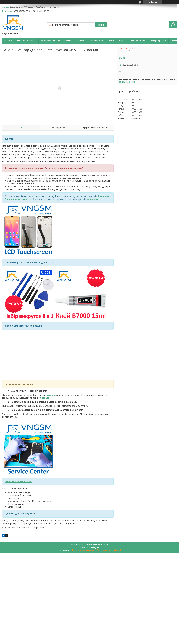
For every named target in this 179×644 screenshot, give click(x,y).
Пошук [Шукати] (101, 25)
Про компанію (96, 41)
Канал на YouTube (137, 41)
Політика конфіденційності (109, 550)
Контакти (81, 41)
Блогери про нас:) (158, 41)
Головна (8, 41)
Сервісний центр (116, 41)
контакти (44, 398)
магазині (51, 395)
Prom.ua (104, 545)
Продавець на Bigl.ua (90, 547)
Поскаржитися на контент (84, 550)
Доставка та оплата (50, 41)
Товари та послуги (26, 41)
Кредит (68, 41)
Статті (174, 41)
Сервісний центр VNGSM (18, 481)
